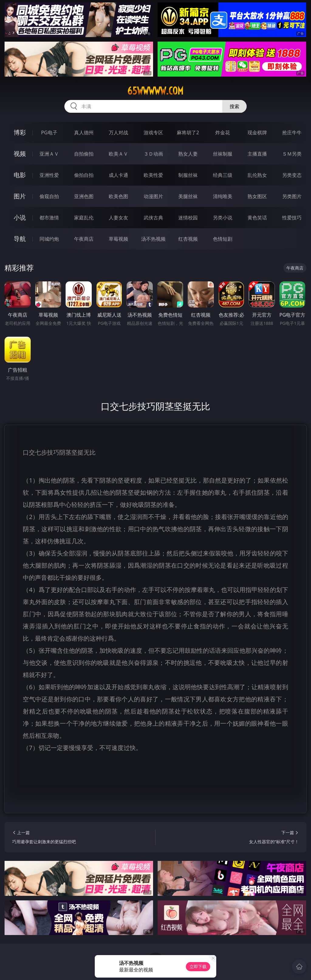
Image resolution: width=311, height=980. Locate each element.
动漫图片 (153, 196)
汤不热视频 (153, 239)
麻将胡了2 (188, 132)
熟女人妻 (188, 154)
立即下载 (198, 966)
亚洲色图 (84, 196)
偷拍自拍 (84, 175)
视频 (20, 154)
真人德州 (84, 132)
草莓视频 (118, 239)
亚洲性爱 (49, 175)
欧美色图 (118, 196)
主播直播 (257, 154)
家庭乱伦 (84, 218)
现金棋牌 (257, 132)
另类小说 (223, 218)
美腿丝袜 (188, 196)
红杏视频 (188, 239)
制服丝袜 (188, 175)
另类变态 (292, 175)
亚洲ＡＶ (49, 154)
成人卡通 (118, 175)
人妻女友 (118, 218)
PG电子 (49, 132)
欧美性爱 (153, 175)
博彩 (20, 132)
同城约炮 (49, 239)
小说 (20, 217)
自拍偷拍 (84, 154)
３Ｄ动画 (153, 154)
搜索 (234, 106)
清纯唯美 (223, 196)
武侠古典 (153, 218)
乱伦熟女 (257, 175)
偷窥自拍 (49, 196)
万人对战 (118, 132)
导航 (20, 239)
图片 (20, 196)
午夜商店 (84, 239)
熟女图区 (257, 196)
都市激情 (49, 218)
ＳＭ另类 (292, 154)
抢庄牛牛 (292, 132)
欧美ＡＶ (118, 154)
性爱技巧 (292, 218)
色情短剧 (223, 239)
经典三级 (223, 175)
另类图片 (292, 196)
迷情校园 (188, 218)
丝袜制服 (223, 154)
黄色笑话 (257, 218)
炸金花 (223, 132)
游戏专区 (153, 132)
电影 (20, 175)
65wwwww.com (155, 91)
